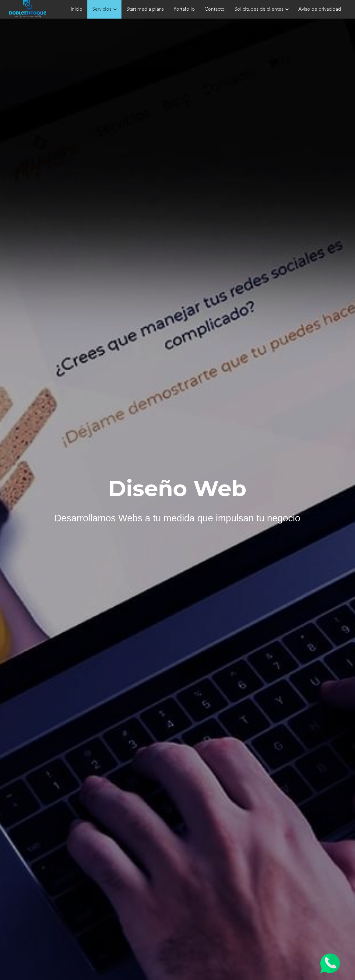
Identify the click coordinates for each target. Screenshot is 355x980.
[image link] (28, 9)
